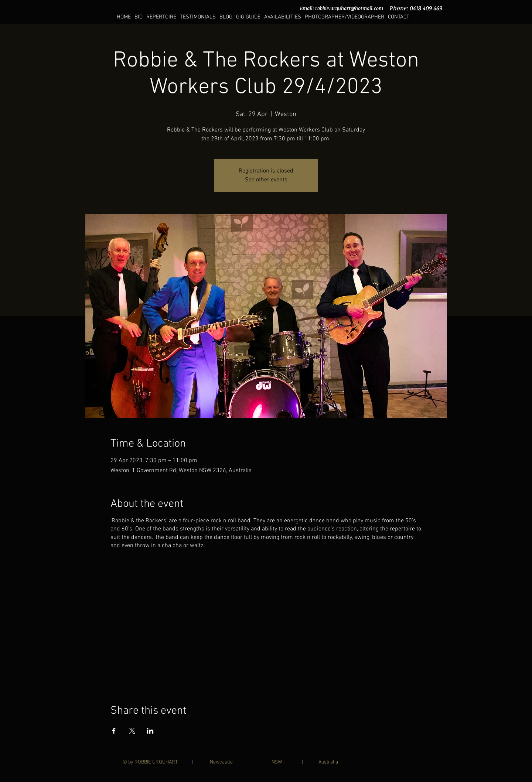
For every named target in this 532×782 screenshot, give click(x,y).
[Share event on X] (132, 731)
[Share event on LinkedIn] (150, 731)
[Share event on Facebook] (114, 731)
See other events (266, 180)
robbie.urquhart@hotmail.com (349, 8)
